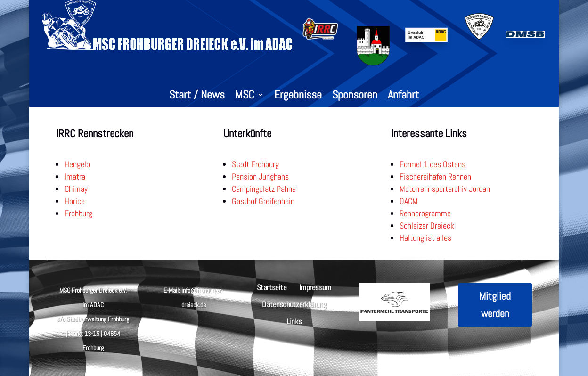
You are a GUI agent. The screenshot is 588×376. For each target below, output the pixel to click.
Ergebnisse (298, 97)
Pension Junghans (260, 176)
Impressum (315, 287)
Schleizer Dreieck (427, 225)
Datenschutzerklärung (294, 304)
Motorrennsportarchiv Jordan (445, 189)
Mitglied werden (495, 305)
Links (294, 321)
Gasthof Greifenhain (263, 201)
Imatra (75, 176)
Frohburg (78, 213)
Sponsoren (355, 97)
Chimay (76, 189)
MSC (245, 97)
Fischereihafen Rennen (435, 176)
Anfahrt (403, 97)
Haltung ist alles (425, 238)
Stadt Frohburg (255, 164)
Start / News (197, 97)
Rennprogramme (425, 213)
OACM (409, 201)
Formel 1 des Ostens (433, 164)
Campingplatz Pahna (264, 189)
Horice (75, 201)
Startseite (272, 287)
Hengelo (77, 164)
